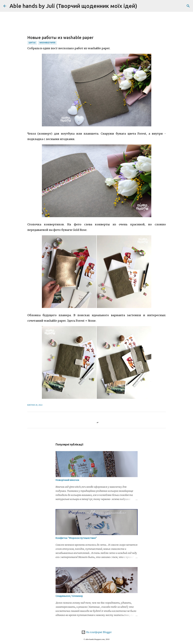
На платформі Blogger (96, 632)
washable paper (47, 43)
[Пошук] (142, 6)
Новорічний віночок (67, 480)
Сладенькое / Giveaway (69, 596)
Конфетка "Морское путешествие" (76, 538)
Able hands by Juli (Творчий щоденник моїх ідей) (73, 6)
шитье (32, 43)
